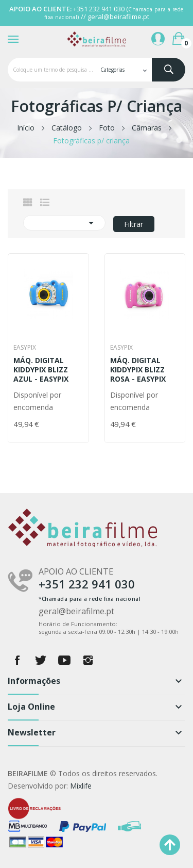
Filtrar (134, 224)
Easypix (25, 348)
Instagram (88, 660)
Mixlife (81, 786)
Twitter (41, 660)
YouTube (64, 660)
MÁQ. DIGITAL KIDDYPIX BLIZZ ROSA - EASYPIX (138, 370)
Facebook (17, 660)
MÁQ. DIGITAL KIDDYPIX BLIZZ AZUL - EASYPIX (41, 370)
